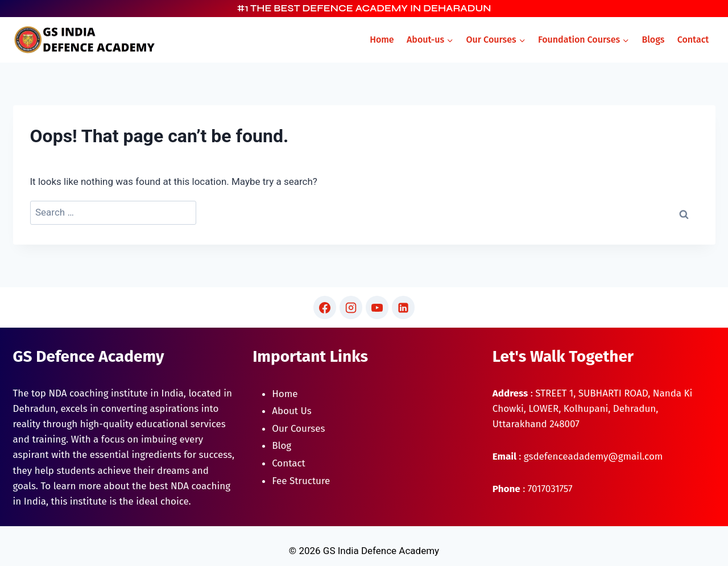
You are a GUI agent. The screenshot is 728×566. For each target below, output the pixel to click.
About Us (291, 411)
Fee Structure (301, 481)
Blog (282, 446)
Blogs (653, 40)
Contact (693, 40)
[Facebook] (325, 307)
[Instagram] (351, 307)
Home (382, 40)
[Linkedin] (403, 307)
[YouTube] (377, 307)
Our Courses (298, 429)
